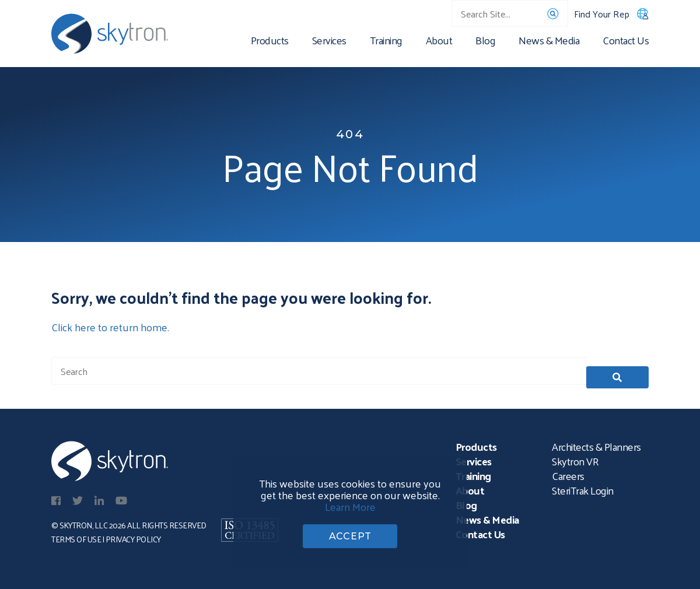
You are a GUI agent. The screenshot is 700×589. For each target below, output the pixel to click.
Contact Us (626, 42)
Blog (485, 42)
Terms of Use (76, 536)
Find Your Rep (611, 14)
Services (329, 42)
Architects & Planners (596, 443)
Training (386, 42)
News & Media (549, 42)
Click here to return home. (110, 327)
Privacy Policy (133, 536)
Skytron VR (575, 457)
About (439, 42)
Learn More (350, 502)
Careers (568, 472)
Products (270, 42)
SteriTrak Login (583, 487)
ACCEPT (350, 534)
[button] (617, 371)
